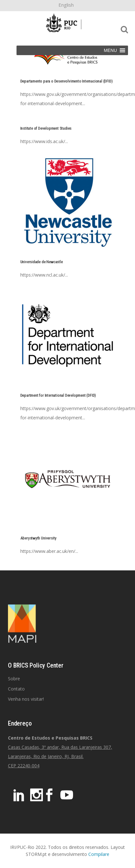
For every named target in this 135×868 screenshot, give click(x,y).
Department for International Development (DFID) (58, 395)
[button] (110, 50)
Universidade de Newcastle (42, 262)
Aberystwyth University (39, 538)
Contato (16, 689)
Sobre (14, 679)
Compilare (99, 854)
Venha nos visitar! (26, 699)
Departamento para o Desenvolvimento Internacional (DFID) (67, 81)
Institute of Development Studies (46, 128)
